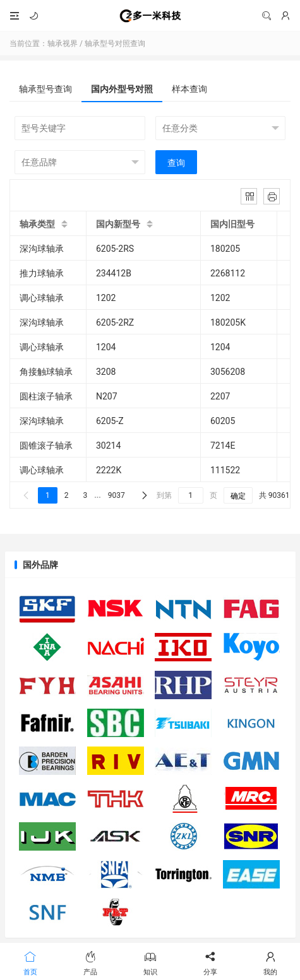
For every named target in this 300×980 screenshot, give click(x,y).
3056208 (228, 372)
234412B (114, 273)
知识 (150, 962)
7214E (223, 446)
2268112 (228, 273)
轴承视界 (150, 16)
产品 (90, 962)
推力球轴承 (42, 273)
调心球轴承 (42, 298)
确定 (238, 496)
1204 (106, 347)
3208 (106, 372)
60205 (223, 421)
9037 (117, 495)
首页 (30, 962)
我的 (270, 962)
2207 (220, 396)
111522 (225, 470)
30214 (108, 446)
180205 (225, 249)
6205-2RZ (115, 322)
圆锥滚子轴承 (46, 446)
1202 (106, 298)
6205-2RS (115, 249)
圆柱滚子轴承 (46, 396)
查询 (176, 163)
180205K (228, 322)
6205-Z (110, 421)
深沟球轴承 (42, 249)
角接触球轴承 (46, 372)
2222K (109, 470)
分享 (210, 962)
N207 (107, 396)
